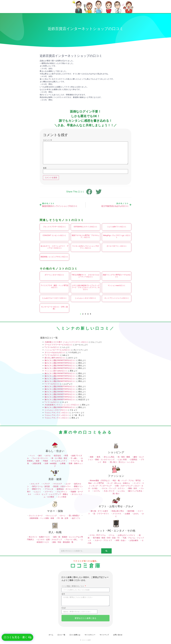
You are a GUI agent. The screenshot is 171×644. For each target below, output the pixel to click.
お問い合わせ (118, 635)
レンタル (121, 491)
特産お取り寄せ (118, 511)
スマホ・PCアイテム (98, 535)
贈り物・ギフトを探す (99, 511)
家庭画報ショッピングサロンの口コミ (54, 257)
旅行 (40, 456)
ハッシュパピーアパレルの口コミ (58, 350)
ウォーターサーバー (40, 458)
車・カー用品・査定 (59, 458)
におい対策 (122, 460)
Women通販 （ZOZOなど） (100, 481)
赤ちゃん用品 (109, 457)
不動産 (45, 461)
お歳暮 (127, 514)
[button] (17, 637)
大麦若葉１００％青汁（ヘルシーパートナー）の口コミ (66, 342)
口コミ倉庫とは (75, 635)
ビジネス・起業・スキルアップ (50, 540)
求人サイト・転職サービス (39, 537)
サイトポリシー (90, 635)
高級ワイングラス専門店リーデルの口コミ (117, 276)
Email (64, 608)
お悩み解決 (134, 540)
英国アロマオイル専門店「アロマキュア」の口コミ (86, 236)
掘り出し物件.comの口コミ (55, 358)
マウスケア (58, 484)
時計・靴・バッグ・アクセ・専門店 (127, 481)
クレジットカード (36, 516)
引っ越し (74, 458)
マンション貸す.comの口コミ (56, 371)
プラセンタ (49, 489)
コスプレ (97, 491)
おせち (136, 514)
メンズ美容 (62, 497)
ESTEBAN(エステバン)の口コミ (86, 227)
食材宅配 (131, 511)
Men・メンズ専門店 (96, 483)
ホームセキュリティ (59, 461)
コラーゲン (49, 492)
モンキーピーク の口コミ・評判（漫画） (54, 308)
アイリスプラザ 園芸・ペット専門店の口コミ (54, 286)
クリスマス (117, 514)
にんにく (38, 492)
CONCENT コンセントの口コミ (54, 235)
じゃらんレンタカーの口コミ (86, 298)
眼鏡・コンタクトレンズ (105, 460)
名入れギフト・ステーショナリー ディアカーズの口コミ (54, 247)
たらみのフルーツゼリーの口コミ (54, 298)
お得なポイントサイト (127, 535)
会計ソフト (76, 518)
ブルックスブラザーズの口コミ (54, 227)
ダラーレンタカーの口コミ (54, 275)
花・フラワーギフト (101, 514)
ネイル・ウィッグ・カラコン (113, 488)
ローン (63, 516)
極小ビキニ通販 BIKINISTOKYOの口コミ (60, 360)
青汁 (29, 492)
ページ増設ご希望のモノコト (73, 586)
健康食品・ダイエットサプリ (68, 489)
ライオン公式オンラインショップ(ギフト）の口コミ (86, 247)
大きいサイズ (109, 491)
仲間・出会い (121, 540)
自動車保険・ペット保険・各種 (42, 518)
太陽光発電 (37, 463)
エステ (68, 484)
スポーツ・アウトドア (103, 540)
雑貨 (92, 457)
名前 (45, 168)
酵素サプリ (37, 489)
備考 (63, 594)
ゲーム (112, 535)
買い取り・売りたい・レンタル (122, 462)
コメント (47, 140)
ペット (32, 456)
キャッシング (51, 516)
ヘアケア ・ (48, 484)
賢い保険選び (74, 516)
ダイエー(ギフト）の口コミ (117, 246)
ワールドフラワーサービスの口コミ (59, 345)
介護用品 (134, 460)
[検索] (106, 551)
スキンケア (35, 484)
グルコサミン (62, 492)
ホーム (51, 635)
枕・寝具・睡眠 (124, 457)
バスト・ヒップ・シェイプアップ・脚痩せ (51, 494)
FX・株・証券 (63, 518)
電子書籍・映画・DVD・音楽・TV (106, 538)
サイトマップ (104, 635)
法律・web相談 (51, 463)
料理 (66, 456)
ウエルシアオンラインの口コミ (57, 413)
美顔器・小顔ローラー (62, 486)
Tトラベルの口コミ (52, 347)
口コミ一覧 (61, 635)
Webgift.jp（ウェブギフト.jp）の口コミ (117, 236)
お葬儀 (63, 463)
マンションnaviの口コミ (117, 285)
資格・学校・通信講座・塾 (63, 542)
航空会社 (58, 456)
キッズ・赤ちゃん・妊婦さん (119, 483)
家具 (99, 457)
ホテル (48, 456)
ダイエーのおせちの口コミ (55, 352)
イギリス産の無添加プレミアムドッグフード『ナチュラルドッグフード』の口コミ (86, 287)
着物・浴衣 (133, 488)
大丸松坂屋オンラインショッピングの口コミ (62, 405)
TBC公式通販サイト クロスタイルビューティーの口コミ (86, 276)
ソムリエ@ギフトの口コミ (117, 227)
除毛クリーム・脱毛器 (41, 486)
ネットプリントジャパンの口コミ (117, 298)
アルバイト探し (72, 540)
